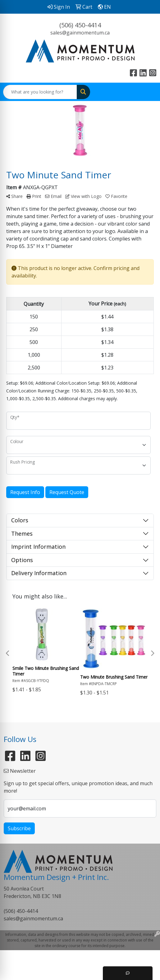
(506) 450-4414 (80, 25)
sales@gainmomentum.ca (80, 33)
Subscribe (19, 828)
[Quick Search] (40, 92)
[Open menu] (148, 92)
